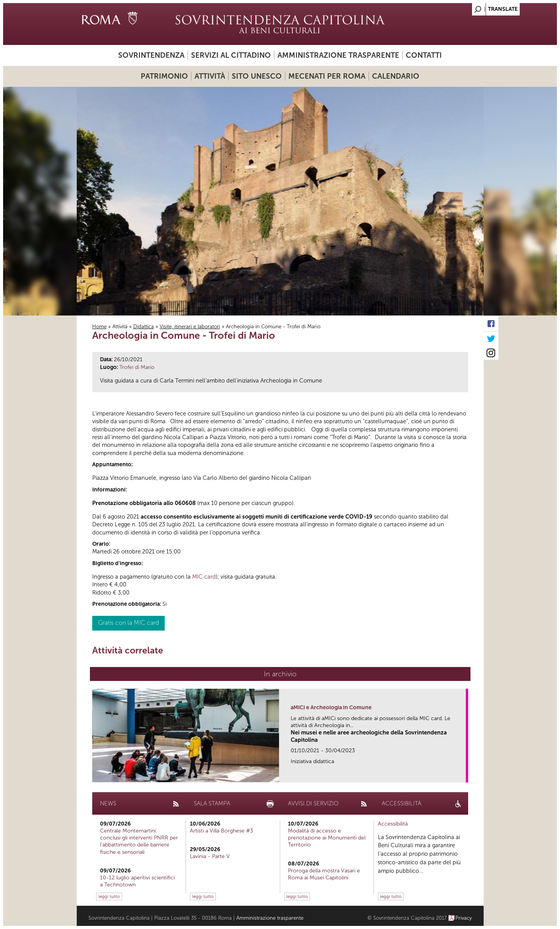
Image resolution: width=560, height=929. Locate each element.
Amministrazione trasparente (338, 55)
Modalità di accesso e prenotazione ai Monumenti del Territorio (327, 838)
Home (99, 327)
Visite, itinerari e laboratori (190, 327)
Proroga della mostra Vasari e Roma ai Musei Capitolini (324, 874)
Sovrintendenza (151, 55)
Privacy (464, 918)
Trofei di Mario (137, 367)
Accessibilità (393, 824)
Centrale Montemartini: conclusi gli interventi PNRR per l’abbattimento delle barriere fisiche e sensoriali (139, 841)
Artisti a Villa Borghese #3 (221, 831)
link (463, 774)
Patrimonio (164, 76)
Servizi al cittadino (231, 55)
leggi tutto (109, 896)
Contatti (424, 55)
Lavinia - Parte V (210, 856)
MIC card (204, 577)
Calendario (396, 76)
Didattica (144, 327)
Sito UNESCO (257, 76)
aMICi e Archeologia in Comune (331, 708)
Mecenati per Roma (327, 76)
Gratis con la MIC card (128, 623)
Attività (210, 76)
